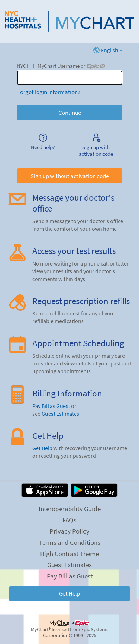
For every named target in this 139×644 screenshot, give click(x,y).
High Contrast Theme (69, 554)
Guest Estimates (60, 414)
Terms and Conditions (70, 542)
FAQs (69, 520)
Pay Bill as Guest (51, 406)
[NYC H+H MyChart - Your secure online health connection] (69, 21)
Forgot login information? (49, 92)
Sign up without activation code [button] (70, 176)
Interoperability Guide (70, 509)
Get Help (42, 448)
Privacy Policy (69, 531)
